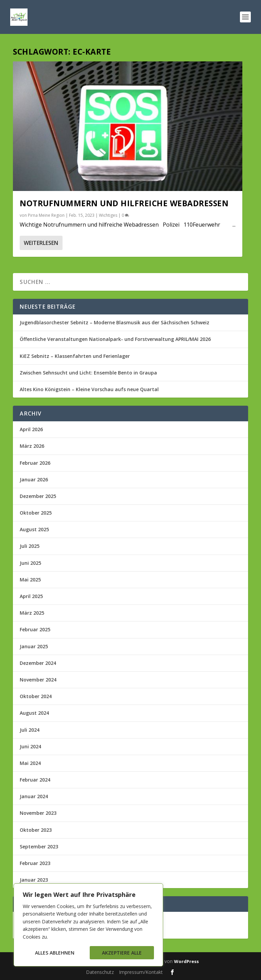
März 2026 (32, 446)
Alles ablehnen (55, 953)
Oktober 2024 (36, 696)
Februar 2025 (35, 629)
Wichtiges (108, 215)
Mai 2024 (30, 763)
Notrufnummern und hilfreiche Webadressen (124, 203)
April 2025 (31, 596)
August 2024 (34, 713)
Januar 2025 (34, 646)
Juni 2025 (30, 563)
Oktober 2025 (36, 513)
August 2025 (34, 529)
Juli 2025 (30, 546)
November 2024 (38, 680)
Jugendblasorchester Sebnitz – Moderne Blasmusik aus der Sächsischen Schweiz (115, 322)
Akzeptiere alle (122, 953)
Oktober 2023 (36, 830)
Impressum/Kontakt (141, 972)
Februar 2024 (35, 780)
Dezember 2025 (38, 496)
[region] (88, 925)
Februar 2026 (35, 463)
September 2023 (39, 847)
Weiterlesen (41, 243)
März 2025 (32, 613)
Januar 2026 (34, 479)
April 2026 (31, 429)
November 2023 (38, 813)
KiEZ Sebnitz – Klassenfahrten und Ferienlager (75, 356)
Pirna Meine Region (46, 215)
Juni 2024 (30, 746)
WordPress (186, 961)
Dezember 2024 (38, 663)
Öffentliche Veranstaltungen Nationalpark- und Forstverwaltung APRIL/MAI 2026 (115, 339)
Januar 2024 (34, 796)
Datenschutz (100, 972)
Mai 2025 (30, 580)
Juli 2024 (30, 730)
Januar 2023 (34, 880)
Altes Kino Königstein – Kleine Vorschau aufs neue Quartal (89, 389)
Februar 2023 (35, 863)
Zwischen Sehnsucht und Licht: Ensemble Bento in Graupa (88, 373)
